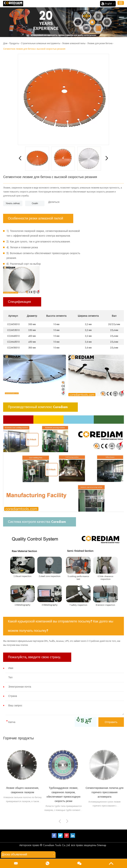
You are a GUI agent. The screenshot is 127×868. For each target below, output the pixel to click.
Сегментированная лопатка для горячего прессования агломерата (105, 792)
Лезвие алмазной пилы (74, 43)
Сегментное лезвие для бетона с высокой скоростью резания (34, 49)
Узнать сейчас (13, 203)
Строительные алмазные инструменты (41, 43)
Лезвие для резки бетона (100, 43)
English (108, 4)
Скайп (35, 203)
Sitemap (102, 845)
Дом (5, 43)
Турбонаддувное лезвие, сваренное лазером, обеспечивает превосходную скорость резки (63, 794)
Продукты (14, 43)
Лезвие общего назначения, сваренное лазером (23, 790)
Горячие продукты (18, 738)
